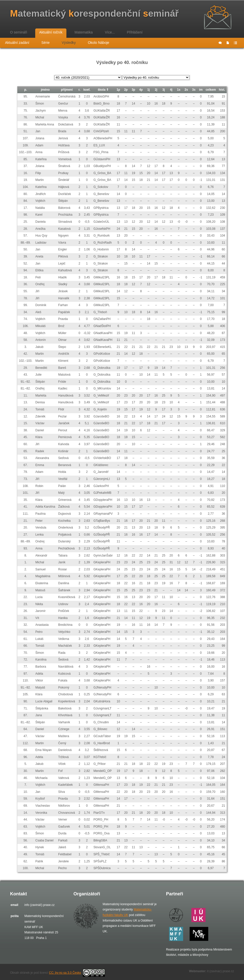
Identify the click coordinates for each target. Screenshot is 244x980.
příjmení (67, 90)
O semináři (19, 32)
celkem (211, 90)
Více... (110, 32)
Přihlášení (135, 32)
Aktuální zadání (17, 43)
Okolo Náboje (98, 43)
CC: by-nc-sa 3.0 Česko (77, 973)
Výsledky (69, 43)
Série (46, 43)
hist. (222, 90)
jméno (45, 90)
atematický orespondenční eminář (94, 13)
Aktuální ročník (51, 32)
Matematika (84, 32)
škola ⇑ (103, 90)
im (201, 90)
